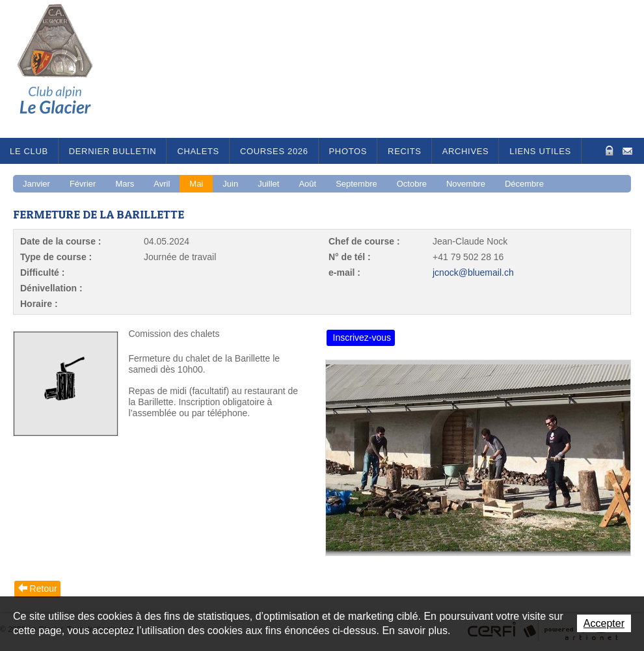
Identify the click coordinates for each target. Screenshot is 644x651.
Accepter (604, 623)
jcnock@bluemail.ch (473, 272)
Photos (348, 151)
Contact (627, 150)
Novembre (466, 184)
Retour (44, 589)
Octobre (412, 184)
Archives (466, 151)
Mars (125, 184)
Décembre (524, 184)
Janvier (36, 184)
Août (307, 184)
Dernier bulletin (113, 151)
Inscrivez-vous (362, 338)
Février (83, 184)
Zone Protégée (608, 151)
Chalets (198, 151)
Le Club (29, 151)
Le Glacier (65, 69)
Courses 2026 (274, 151)
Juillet (268, 184)
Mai (196, 184)
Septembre (356, 184)
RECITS (405, 151)
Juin (230, 184)
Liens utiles (540, 151)
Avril (162, 184)
